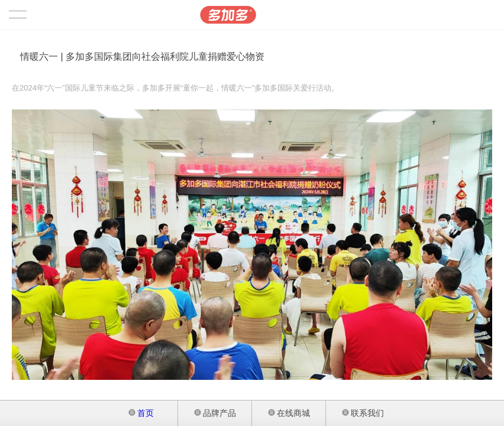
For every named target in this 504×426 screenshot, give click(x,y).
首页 (141, 413)
